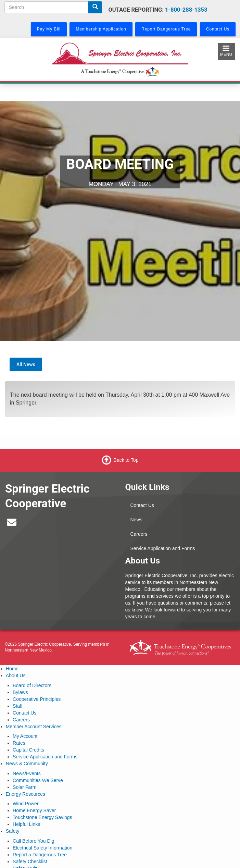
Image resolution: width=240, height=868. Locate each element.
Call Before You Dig (33, 841)
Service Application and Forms (163, 548)
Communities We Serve (38, 780)
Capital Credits (28, 750)
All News (26, 364)
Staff (18, 706)
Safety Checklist (30, 861)
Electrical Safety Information (42, 848)
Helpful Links (26, 824)
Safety (13, 831)
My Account (25, 736)
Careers (139, 534)
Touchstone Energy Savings (42, 817)
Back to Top (126, 460)
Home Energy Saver (34, 810)
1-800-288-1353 (186, 10)
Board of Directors (32, 685)
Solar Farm (24, 787)
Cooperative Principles (37, 699)
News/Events (27, 773)
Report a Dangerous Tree (40, 855)
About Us (16, 675)
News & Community (27, 764)
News (136, 520)
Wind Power (26, 804)
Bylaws (20, 692)
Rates (19, 743)
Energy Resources (26, 794)
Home (12, 669)
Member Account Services (34, 727)
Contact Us (142, 505)
